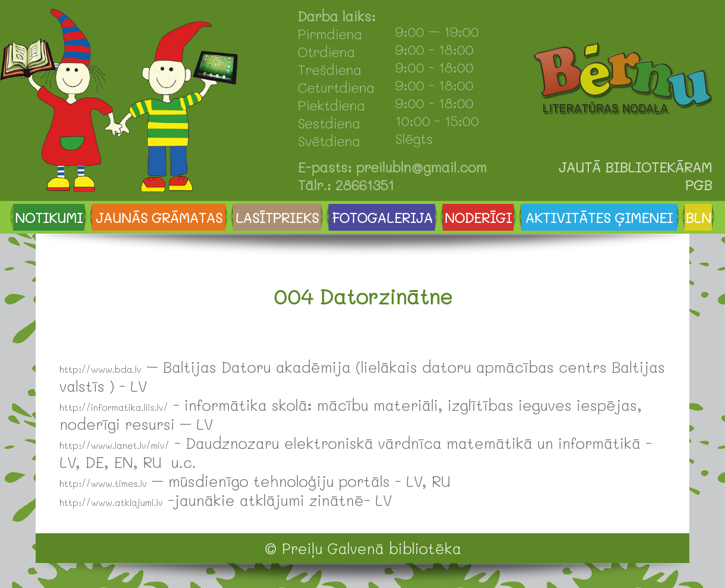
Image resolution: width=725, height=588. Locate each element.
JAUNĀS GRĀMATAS (159, 218)
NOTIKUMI (49, 218)
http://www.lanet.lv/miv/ (114, 445)
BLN (698, 218)
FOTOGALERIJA (382, 218)
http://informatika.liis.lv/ (114, 407)
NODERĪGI (478, 218)
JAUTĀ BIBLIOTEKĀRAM (635, 167)
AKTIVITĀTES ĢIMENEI (599, 218)
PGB (699, 185)
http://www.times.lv (103, 483)
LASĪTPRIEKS (277, 218)
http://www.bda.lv (100, 369)
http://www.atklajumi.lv (111, 502)
